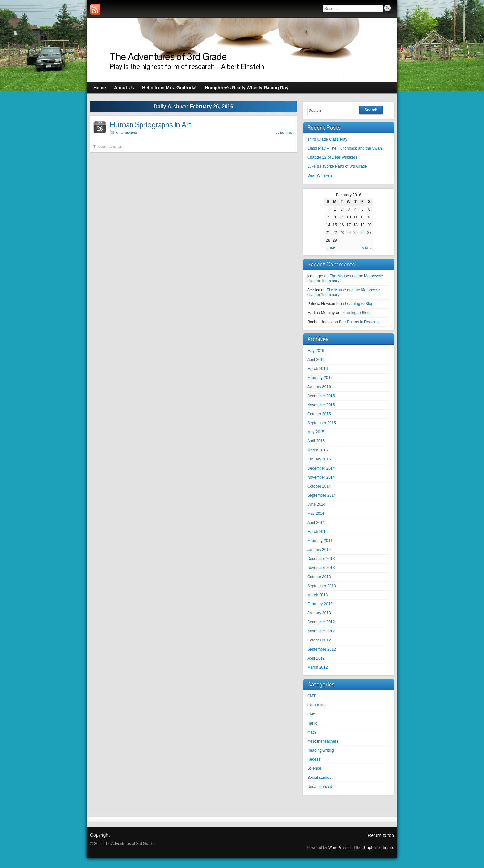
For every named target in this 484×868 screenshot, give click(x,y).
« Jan (330, 248)
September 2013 (322, 586)
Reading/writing (321, 750)
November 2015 (321, 405)
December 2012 (321, 622)
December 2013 (321, 559)
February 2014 (320, 541)
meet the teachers (323, 741)
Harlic (312, 723)
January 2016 (319, 387)
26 (362, 233)
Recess (314, 759)
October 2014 (319, 486)
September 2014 (322, 495)
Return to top (381, 835)
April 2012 (316, 658)
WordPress (338, 848)
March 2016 (317, 369)
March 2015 (317, 450)
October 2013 (319, 577)
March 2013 (317, 595)
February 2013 (320, 604)
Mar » (367, 248)
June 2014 (316, 504)
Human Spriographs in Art (150, 125)
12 (362, 217)
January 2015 (319, 459)
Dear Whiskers (320, 175)
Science (314, 768)
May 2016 (316, 351)
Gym (311, 714)
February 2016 (320, 378)
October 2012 (319, 640)
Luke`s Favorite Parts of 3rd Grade (337, 166)
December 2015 (321, 396)
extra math (316, 705)
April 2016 (316, 360)
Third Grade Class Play (327, 139)
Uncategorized (126, 132)
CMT (311, 696)
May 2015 (316, 432)
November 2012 (321, 631)
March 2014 (317, 532)
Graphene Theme (378, 848)
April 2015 (316, 441)
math (312, 732)
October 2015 (319, 414)
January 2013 (319, 613)
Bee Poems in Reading (359, 322)
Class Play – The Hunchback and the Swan (345, 148)
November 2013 (321, 568)
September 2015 (322, 423)
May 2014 (316, 513)
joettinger (287, 132)
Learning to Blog (359, 304)
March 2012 (317, 667)
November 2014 (321, 477)
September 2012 (322, 649)
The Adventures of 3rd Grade (168, 56)
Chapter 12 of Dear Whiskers (332, 157)
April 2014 (316, 523)
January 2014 (319, 550)
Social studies (319, 778)
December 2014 (321, 468)
